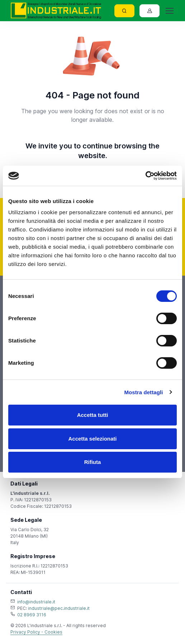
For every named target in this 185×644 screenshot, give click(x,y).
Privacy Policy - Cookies (36, 632)
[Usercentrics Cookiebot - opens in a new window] (145, 176)
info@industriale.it (36, 602)
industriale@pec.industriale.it (59, 608)
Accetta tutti (93, 415)
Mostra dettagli (143, 392)
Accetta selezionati (92, 439)
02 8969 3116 (32, 615)
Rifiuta (93, 462)
